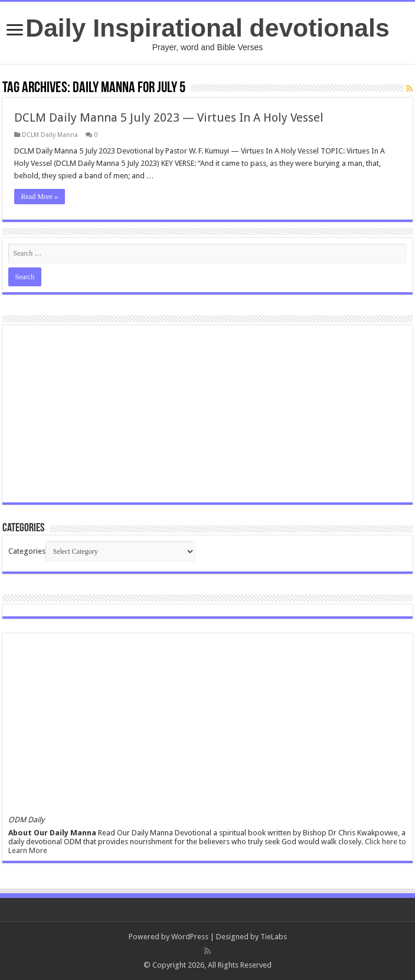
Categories (27, 551)
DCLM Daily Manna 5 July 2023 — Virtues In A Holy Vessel (169, 117)
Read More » (40, 197)
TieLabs (274, 937)
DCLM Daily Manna (50, 135)
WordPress (190, 937)
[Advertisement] (208, 414)
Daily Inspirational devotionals (207, 28)
